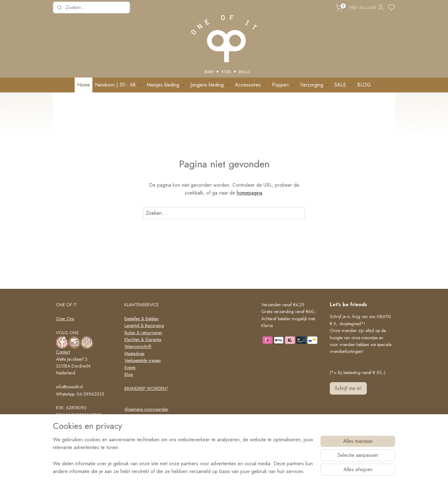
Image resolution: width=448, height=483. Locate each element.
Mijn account (367, 7)
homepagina (250, 193)
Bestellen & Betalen (142, 319)
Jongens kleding (210, 85)
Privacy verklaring (140, 416)
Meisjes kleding (166, 85)
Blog (129, 374)
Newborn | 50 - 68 (118, 85)
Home (84, 85)
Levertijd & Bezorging (144, 326)
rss (250, 471)
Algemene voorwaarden (146, 409)
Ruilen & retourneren (143, 333)
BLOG (364, 85)
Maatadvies (134, 354)
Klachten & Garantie (143, 340)
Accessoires (251, 85)
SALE (343, 85)
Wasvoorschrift (138, 346)
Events (130, 368)
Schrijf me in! (348, 388)
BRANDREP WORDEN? (146, 388)
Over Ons (65, 319)
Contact (63, 352)
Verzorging (315, 85)
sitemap (239, 471)
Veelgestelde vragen (143, 360)
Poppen (283, 85)
